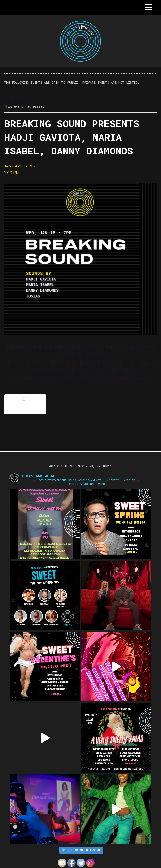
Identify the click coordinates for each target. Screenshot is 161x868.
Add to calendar (25, 404)
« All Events (18, 97)
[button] (149, 7)
